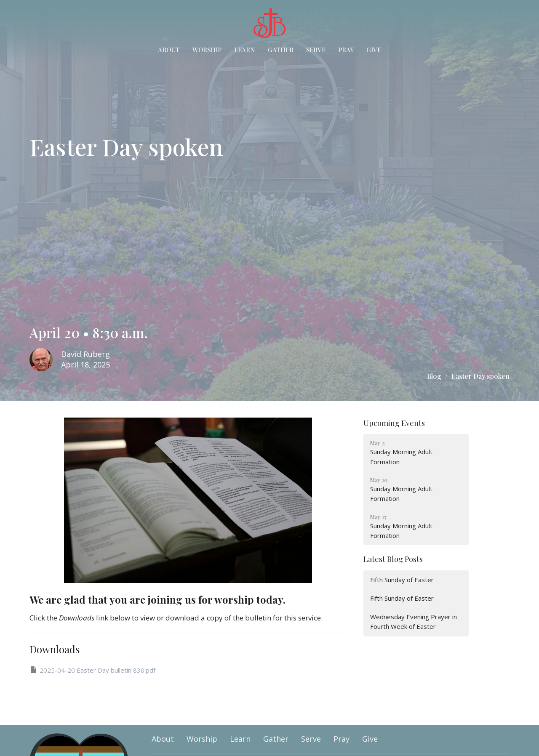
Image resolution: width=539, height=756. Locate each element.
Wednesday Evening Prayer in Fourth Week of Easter (414, 622)
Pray (346, 50)
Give (374, 50)
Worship (207, 50)
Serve (316, 50)
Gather (281, 50)
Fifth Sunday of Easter (402, 580)
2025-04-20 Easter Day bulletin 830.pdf (92, 670)
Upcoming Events (394, 423)
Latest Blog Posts (393, 559)
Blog (434, 376)
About (169, 50)
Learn (245, 50)
